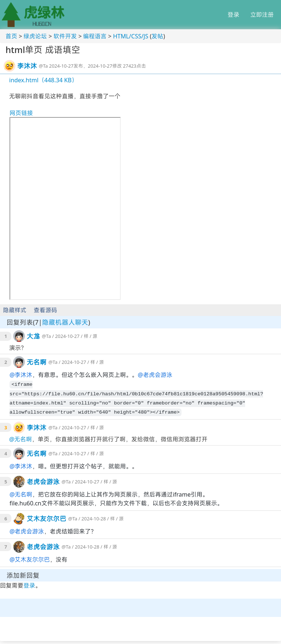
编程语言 (95, 36)
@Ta (43, 66)
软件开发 (65, 36)
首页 (11, 36)
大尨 (33, 336)
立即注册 (262, 15)
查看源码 (45, 310)
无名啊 (37, 362)
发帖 (157, 36)
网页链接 (21, 113)
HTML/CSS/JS (131, 36)
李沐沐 (27, 66)
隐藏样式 (15, 310)
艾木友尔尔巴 (46, 519)
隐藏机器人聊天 (65, 322)
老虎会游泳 (158, 375)
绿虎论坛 (35, 36)
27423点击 (134, 66)
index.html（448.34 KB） (43, 80)
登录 (233, 15)
